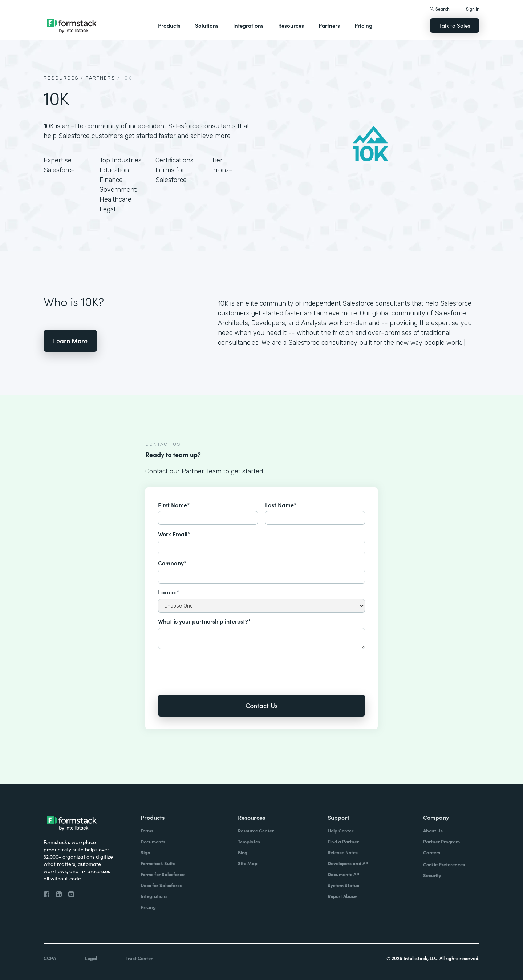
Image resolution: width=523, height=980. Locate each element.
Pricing (363, 25)
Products (169, 25)
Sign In (473, 9)
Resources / (64, 78)
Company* (172, 563)
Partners (329, 25)
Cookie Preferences (444, 864)
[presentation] (213, 667)
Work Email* (174, 534)
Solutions (207, 25)
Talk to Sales (455, 25)
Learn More (70, 341)
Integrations (248, 25)
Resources (291, 25)
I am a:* (169, 592)
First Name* (174, 505)
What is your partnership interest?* (204, 621)
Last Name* (281, 505)
